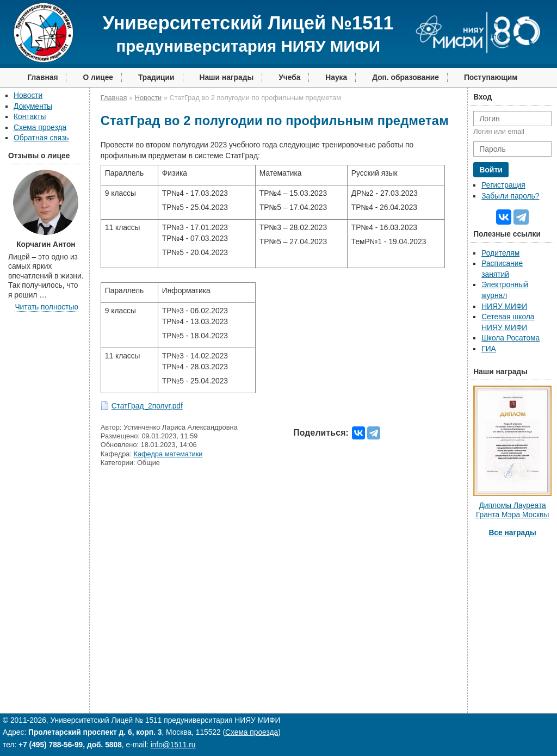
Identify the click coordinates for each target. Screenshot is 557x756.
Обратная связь (41, 138)
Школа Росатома (510, 338)
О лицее (98, 78)
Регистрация (503, 185)
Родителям (500, 253)
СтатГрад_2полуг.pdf (147, 406)
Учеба (289, 78)
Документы (33, 106)
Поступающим (491, 78)
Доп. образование (406, 78)
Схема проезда (40, 128)
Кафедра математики (168, 454)
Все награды (512, 533)
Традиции (156, 78)
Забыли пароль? (510, 196)
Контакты (30, 117)
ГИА (489, 349)
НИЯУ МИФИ (504, 306)
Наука (336, 78)
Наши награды (227, 78)
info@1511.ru (173, 745)
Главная (42, 78)
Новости (28, 95)
